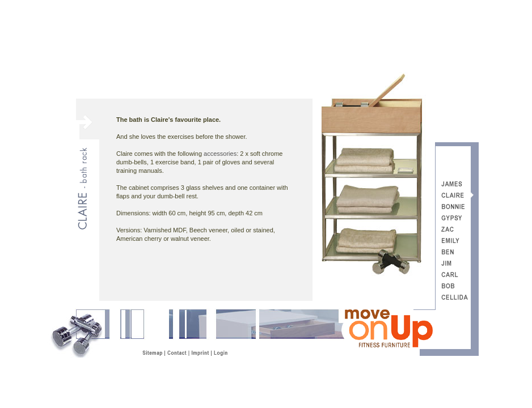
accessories (220, 154)
